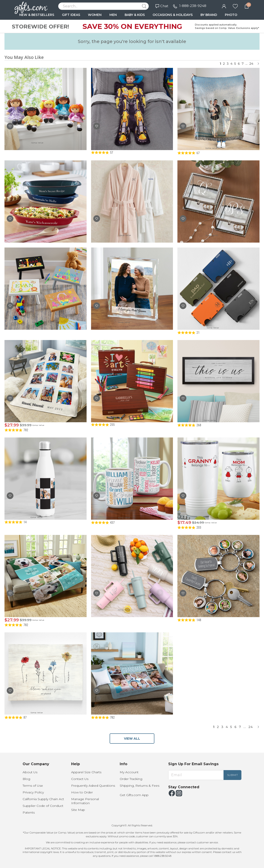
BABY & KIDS (135, 15)
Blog (26, 779)
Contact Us (80, 779)
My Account (129, 772)
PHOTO (231, 15)
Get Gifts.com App (134, 795)
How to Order (82, 792)
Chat (162, 6)
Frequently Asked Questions (93, 786)
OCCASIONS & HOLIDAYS (173, 15)
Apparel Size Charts (86, 772)
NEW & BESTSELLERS (37, 15)
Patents (29, 812)
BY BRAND (209, 15)
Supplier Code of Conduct (43, 806)
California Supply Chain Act (43, 799)
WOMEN (95, 15)
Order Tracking (131, 779)
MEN (113, 15)
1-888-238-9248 (193, 6)
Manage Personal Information (85, 801)
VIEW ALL (132, 739)
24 (251, 64)
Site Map (78, 810)
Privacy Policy (33, 792)
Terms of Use (33, 786)
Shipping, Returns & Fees (139, 786)
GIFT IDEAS (71, 15)
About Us (30, 772)
